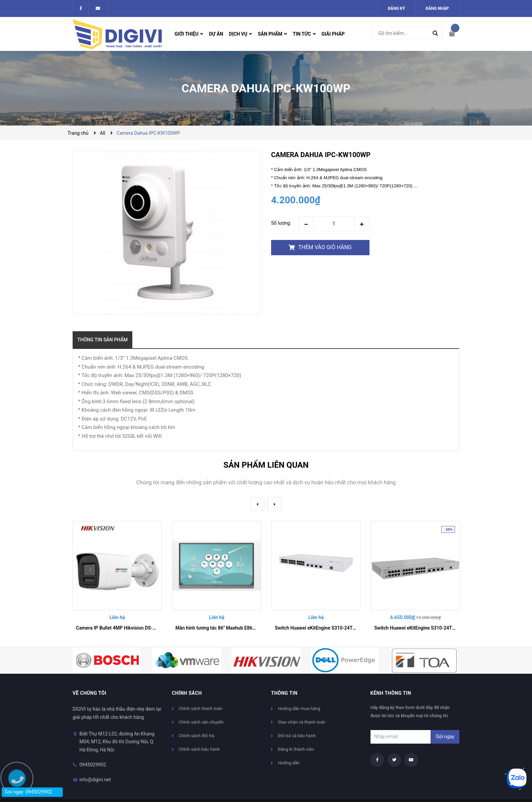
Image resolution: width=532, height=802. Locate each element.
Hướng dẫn (289, 763)
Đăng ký (396, 8)
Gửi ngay (445, 736)
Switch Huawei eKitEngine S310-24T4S (416, 628)
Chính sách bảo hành (199, 749)
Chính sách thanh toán (201, 708)
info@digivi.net (95, 780)
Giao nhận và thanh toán (302, 722)
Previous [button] (258, 504)
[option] (117, 579)
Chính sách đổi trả (196, 736)
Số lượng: (281, 223)
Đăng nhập (437, 8)
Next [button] (274, 504)
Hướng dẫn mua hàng (299, 708)
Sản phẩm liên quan (266, 465)
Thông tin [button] (284, 693)
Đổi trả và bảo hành (297, 736)
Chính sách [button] (187, 693)
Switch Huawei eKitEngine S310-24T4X (317, 628)
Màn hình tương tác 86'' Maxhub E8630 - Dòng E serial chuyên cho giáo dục (255, 628)
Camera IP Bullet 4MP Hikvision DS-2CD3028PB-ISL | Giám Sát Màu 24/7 (154, 628)
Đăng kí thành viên (296, 749)
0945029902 (93, 765)
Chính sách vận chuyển (201, 722)
